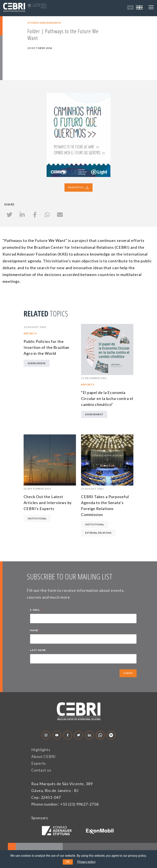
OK (68, 862)
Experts (39, 763)
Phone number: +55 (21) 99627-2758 (65, 804)
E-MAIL (36, 610)
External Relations (98, 533)
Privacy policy (86, 862)
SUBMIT (128, 673)
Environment (94, 414)
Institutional (37, 518)
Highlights (41, 750)
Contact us (41, 770)
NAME (35, 631)
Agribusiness (37, 363)
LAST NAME (38, 650)
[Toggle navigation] (151, 7)
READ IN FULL (78, 187)
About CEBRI (44, 756)
